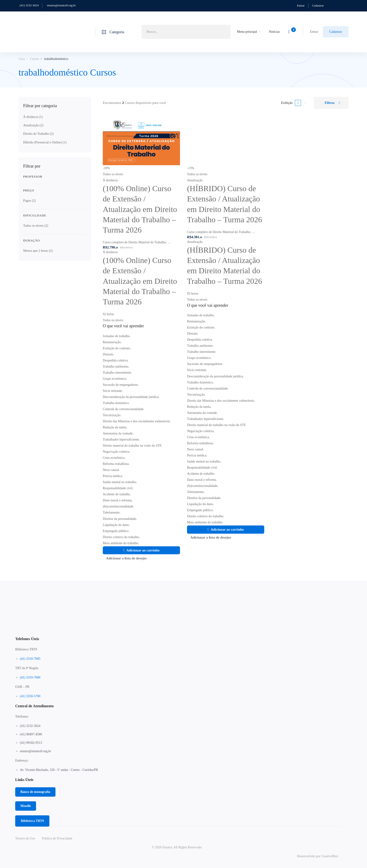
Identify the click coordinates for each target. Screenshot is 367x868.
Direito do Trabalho (38, 134)
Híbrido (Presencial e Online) (45, 142)
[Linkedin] (188, 630)
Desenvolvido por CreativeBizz (317, 856)
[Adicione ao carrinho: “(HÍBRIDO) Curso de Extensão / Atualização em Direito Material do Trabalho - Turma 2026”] (226, 530)
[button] (35, 792)
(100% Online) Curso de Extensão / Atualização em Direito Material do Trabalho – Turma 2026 (140, 209)
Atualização (33, 125)
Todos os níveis (36, 226)
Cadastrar (318, 5)
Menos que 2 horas (38, 251)
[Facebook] (173, 630)
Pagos (29, 201)
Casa (22, 59)
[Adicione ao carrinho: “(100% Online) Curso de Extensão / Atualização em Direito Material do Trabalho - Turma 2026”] (141, 550)
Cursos (35, 59)
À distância (33, 117)
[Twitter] (166, 630)
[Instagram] (180, 630)
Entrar (301, 5)
